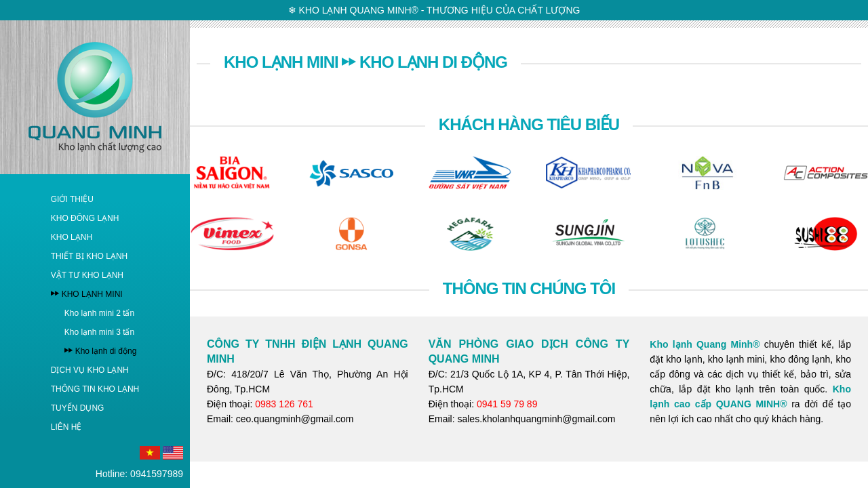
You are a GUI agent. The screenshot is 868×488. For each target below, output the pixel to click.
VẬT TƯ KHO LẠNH (87, 275)
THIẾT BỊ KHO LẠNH (89, 256)
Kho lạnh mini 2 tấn (99, 313)
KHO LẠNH (72, 237)
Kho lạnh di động (106, 351)
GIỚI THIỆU (72, 199)
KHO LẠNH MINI (92, 294)
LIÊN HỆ (66, 427)
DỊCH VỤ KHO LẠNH (90, 370)
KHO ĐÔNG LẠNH (85, 218)
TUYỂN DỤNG (78, 408)
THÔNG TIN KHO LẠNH (95, 389)
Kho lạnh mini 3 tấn (99, 332)
